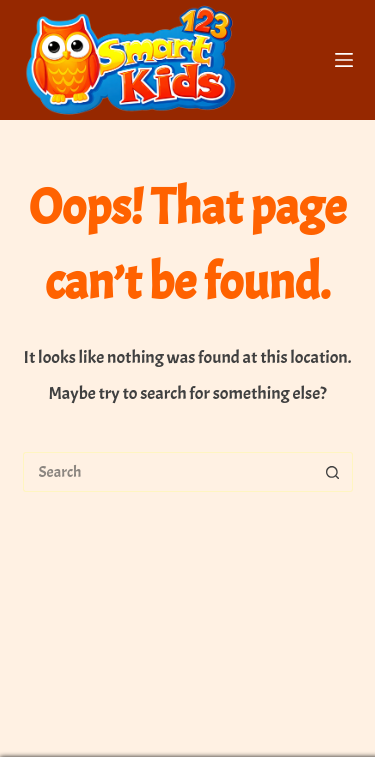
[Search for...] (168, 472)
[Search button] (333, 472)
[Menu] (344, 60)
